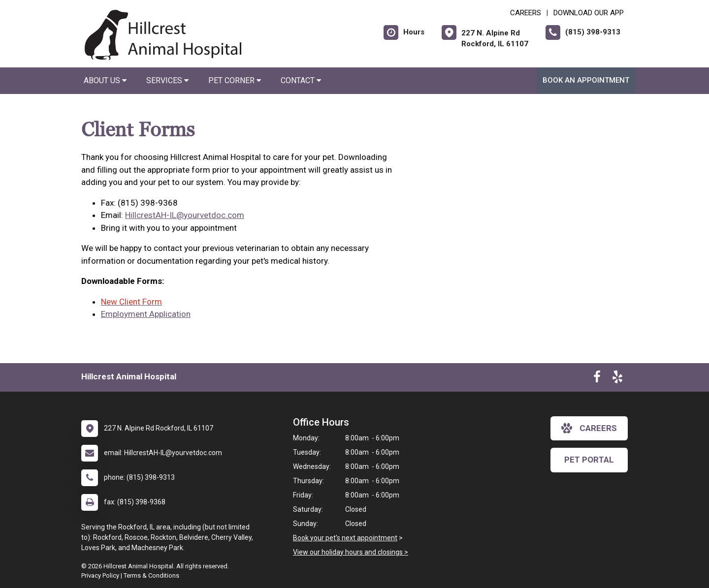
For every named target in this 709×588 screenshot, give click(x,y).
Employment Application (146, 314)
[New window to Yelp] (617, 379)
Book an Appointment (586, 80)
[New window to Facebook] (597, 379)
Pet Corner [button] (235, 80)
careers (589, 428)
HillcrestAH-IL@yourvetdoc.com (185, 215)
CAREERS (526, 13)
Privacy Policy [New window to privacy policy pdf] (100, 575)
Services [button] (167, 80)
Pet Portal (589, 460)
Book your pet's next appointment (345, 538)
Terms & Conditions (151, 575)
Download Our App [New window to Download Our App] (589, 13)
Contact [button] (301, 80)
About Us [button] (105, 80)
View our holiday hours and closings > (351, 552)
